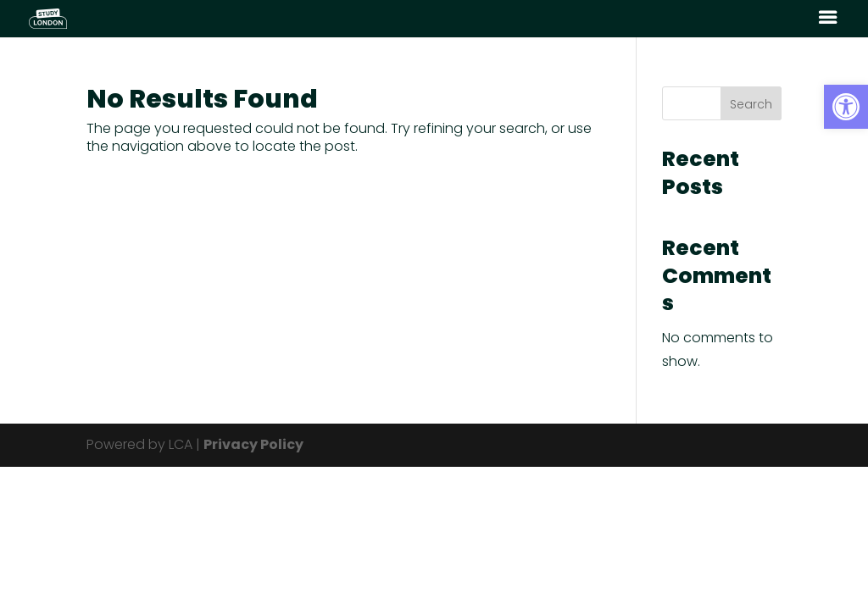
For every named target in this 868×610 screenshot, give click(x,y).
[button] (846, 107)
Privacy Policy (253, 444)
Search (751, 104)
